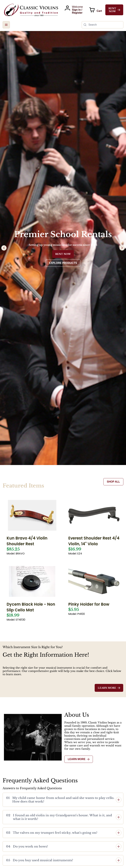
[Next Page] (122, 248)
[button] (6, 25)
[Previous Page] (4, 248)
